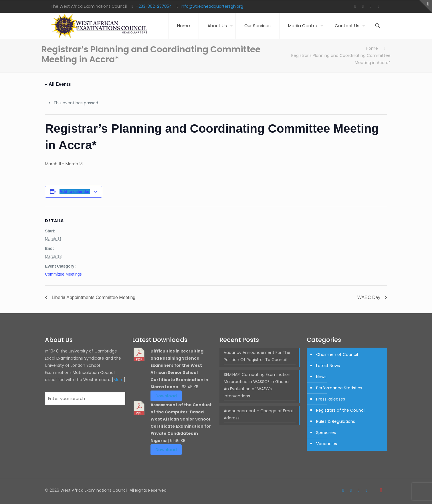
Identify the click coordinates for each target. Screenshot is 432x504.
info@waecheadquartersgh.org (212, 6)
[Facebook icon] (355, 6)
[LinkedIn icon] (378, 6)
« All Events (58, 84)
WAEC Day (369, 297)
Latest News (328, 366)
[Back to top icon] (381, 490)
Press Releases (331, 399)
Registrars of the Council (341, 410)
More (119, 380)
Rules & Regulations (336, 421)
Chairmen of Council (337, 354)
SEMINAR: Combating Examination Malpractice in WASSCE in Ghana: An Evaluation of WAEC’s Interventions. (257, 385)
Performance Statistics (339, 388)
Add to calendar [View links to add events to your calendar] (75, 192)
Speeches (326, 433)
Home (372, 48)
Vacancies (327, 444)
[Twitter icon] (363, 6)
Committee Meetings (63, 274)
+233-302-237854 (154, 6)
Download (166, 396)
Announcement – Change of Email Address (259, 414)
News (321, 377)
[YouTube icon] (371, 6)
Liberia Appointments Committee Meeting (93, 297)
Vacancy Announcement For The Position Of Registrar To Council (257, 356)
